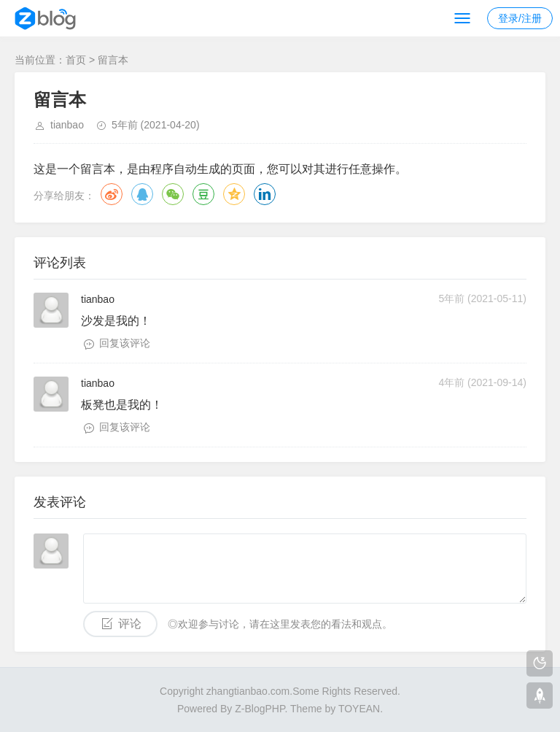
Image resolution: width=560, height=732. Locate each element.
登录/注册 (520, 18)
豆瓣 (203, 194)
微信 (173, 194)
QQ (142, 194)
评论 (130, 624)
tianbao (67, 125)
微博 (112, 194)
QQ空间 (234, 194)
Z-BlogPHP (260, 709)
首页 (76, 60)
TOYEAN (359, 709)
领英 (265, 194)
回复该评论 (125, 343)
